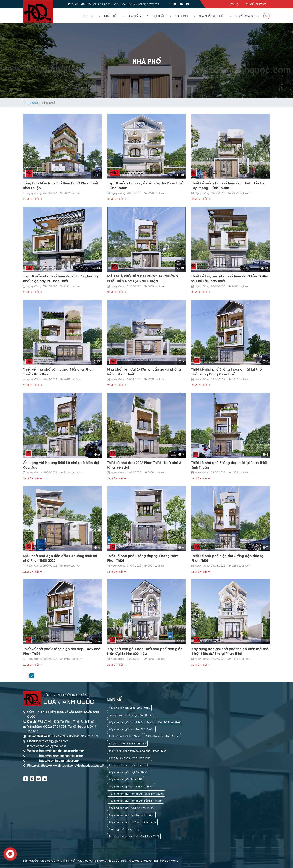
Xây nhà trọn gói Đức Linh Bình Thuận (131, 808)
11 (96, 175)
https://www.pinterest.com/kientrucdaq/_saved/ (72, 766)
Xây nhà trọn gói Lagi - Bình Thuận (129, 707)
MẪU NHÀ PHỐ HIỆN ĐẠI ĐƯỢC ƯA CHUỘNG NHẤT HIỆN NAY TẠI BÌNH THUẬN (143, 278)
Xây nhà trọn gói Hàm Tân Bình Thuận (131, 729)
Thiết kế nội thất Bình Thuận (125, 736)
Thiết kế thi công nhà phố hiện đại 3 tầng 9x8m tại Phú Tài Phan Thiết (230, 278)
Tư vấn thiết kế (256, 4)
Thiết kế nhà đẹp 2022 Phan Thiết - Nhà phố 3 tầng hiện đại (144, 465)
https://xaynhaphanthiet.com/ (59, 761)
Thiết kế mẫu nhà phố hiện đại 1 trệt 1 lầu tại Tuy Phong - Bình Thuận (228, 185)
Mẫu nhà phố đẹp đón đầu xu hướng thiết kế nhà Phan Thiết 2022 (60, 558)
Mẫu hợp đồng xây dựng (124, 829)
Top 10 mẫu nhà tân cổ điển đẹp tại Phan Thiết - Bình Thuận (145, 185)
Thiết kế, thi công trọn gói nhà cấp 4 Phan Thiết (137, 750)
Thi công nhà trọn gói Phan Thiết (128, 765)
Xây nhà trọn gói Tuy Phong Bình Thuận (132, 822)
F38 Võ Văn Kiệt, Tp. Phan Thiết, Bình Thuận (67, 722)
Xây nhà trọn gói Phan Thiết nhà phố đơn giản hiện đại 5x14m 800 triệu (145, 651)
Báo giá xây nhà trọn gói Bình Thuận (131, 715)
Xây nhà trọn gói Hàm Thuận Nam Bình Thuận (136, 793)
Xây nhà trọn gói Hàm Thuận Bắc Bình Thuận (136, 800)
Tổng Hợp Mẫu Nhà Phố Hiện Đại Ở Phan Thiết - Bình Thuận (62, 185)
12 (180, 641)
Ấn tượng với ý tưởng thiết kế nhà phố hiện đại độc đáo (61, 465)
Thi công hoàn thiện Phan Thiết (127, 743)
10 (180, 175)
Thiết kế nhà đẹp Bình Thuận (162, 736)
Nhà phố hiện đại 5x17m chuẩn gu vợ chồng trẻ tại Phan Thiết (144, 371)
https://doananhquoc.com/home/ (62, 751)
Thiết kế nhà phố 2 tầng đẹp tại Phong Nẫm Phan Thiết (143, 558)
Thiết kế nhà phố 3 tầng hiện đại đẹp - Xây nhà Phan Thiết (62, 651)
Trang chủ (30, 102)
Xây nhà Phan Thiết (169, 722)
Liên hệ (233, 4)
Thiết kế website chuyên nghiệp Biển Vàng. (150, 860)
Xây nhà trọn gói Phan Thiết (125, 779)
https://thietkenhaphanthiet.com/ (61, 756)
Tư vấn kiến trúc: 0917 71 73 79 (91, 4)
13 (264, 268)
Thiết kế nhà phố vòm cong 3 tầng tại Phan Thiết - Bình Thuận (58, 371)
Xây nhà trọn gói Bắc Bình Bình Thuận (131, 722)
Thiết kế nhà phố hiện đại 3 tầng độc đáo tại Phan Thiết (228, 558)
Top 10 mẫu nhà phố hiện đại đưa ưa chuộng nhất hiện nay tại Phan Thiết (60, 278)
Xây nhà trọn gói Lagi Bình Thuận (129, 772)
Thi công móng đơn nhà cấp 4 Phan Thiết (134, 836)
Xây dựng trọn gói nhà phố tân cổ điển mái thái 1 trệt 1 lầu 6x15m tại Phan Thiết (230, 651)
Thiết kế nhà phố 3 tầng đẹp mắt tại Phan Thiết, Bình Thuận (230, 465)
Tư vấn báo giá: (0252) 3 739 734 (138, 4)
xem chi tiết (33, 199)
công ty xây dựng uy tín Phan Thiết (130, 758)
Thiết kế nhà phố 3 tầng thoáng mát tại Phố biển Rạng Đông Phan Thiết (227, 371)
